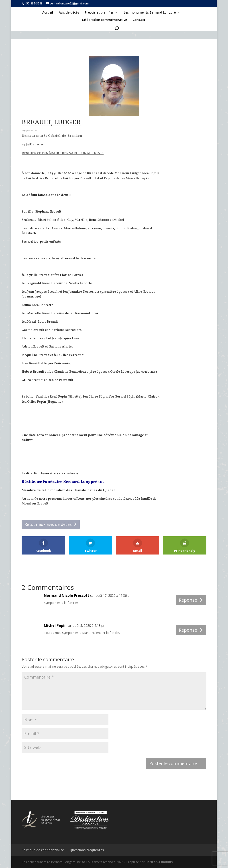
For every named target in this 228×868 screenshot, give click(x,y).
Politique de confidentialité (43, 850)
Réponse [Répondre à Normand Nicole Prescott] (188, 600)
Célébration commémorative (104, 20)
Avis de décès (69, 13)
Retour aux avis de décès (48, 524)
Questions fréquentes (87, 850)
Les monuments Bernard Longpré (150, 13)
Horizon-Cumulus (159, 862)
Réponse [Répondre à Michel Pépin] (188, 630)
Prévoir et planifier (99, 13)
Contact (139, 20)
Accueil (48, 13)
